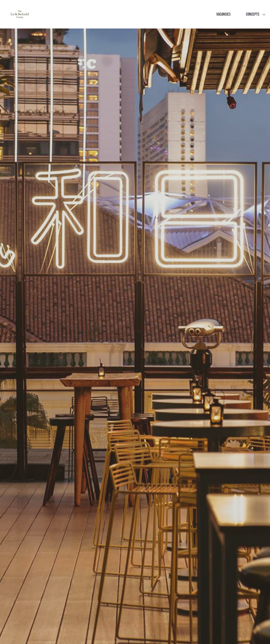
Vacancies (223, 14)
